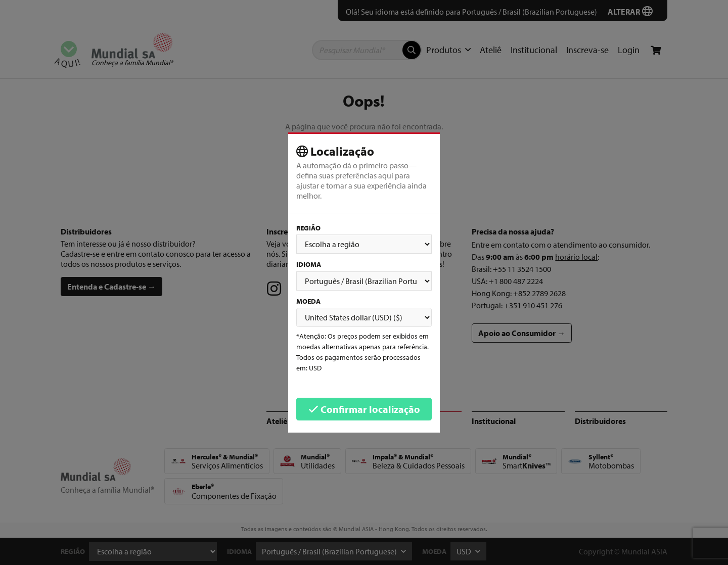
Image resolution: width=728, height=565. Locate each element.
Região (308, 228)
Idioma (309, 264)
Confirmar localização (364, 409)
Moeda (308, 301)
